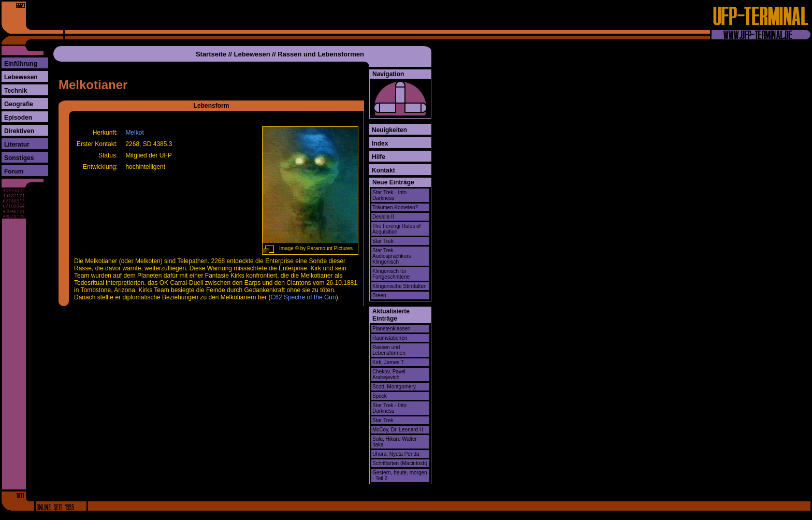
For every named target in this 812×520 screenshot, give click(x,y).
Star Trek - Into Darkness (389, 195)
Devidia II (383, 217)
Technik (16, 91)
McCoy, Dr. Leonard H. (398, 430)
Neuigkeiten (389, 130)
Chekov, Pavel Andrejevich (389, 374)
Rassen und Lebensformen (321, 54)
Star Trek (383, 241)
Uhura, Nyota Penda (396, 454)
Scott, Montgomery (394, 387)
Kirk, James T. (389, 362)
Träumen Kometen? (395, 207)
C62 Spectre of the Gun (303, 297)
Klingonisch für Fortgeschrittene (391, 274)
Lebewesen (21, 77)
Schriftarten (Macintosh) (400, 463)
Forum (14, 171)
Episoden (18, 118)
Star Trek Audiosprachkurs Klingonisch (392, 256)
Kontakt (383, 170)
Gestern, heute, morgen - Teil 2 (400, 475)
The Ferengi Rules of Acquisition (396, 229)
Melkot (134, 133)
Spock (380, 396)
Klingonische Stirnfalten (400, 286)
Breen (379, 295)
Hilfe (379, 157)
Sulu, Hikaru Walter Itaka (395, 442)
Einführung (21, 64)
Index (380, 143)
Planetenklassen (391, 329)
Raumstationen (390, 338)
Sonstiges (19, 158)
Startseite (211, 54)
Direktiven (19, 131)
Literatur (17, 145)
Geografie (19, 104)
